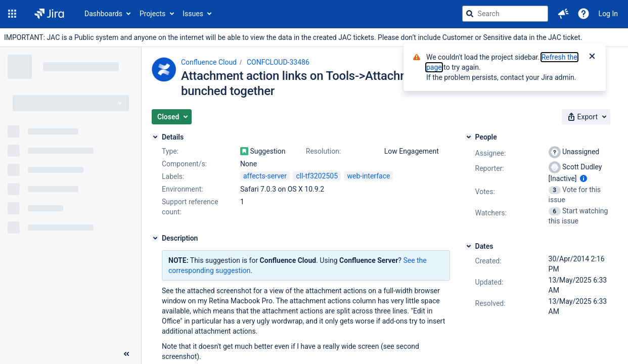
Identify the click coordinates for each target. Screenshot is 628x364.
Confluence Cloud (209, 62)
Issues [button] (193, 14)
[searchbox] (505, 14)
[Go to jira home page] (49, 14)
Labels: (173, 176)
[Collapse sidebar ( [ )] (126, 354)
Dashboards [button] (103, 14)
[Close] (592, 57)
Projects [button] (152, 14)
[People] (469, 137)
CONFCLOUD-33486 (278, 62)
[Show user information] (584, 178)
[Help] (584, 14)
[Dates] (469, 246)
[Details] (155, 137)
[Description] (155, 238)
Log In (608, 14)
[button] (12, 14)
